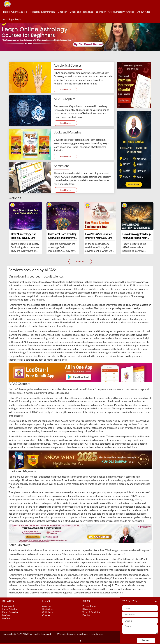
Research (35, 12)
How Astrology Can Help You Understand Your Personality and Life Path (137, 238)
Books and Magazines (81, 12)
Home (6, 12)
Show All (80, 261)
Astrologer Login (12, 19)
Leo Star (6, 615)
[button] (12, 29)
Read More (65, 90)
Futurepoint (8, 606)
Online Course (20, 12)
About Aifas (144, 12)
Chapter (63, 12)
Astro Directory (116, 12)
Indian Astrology (10, 609)
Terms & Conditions (92, 612)
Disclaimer (88, 609)
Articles (131, 12)
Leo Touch (7, 618)
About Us (47, 606)
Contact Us (48, 609)
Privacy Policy (89, 606)
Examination (49, 12)
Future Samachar (10, 612)
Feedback (87, 615)
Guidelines (47, 612)
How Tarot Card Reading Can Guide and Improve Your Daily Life (62, 238)
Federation (100, 12)
